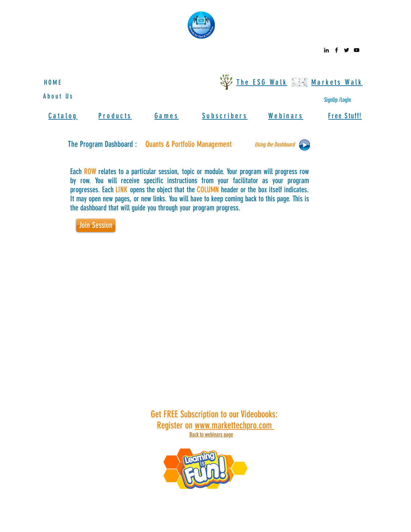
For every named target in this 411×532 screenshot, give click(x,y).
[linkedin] (326, 50)
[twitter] (347, 50)
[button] (275, 145)
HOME (53, 82)
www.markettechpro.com (235, 425)
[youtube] (357, 50)
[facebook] (336, 50)
